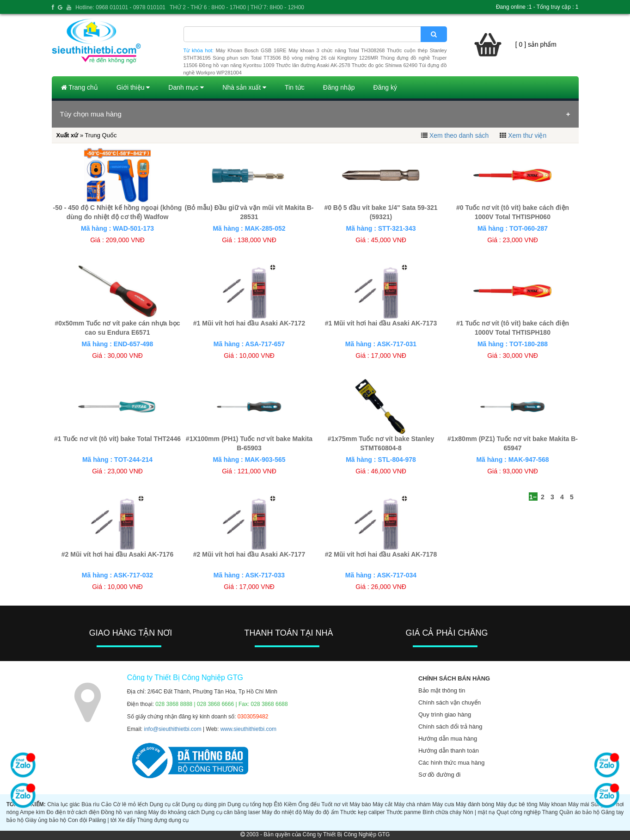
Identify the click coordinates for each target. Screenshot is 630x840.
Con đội (78, 820)
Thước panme (404, 812)
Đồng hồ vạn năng (124, 812)
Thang (550, 812)
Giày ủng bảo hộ (46, 820)
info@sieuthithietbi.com (173, 729)
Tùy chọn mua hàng (91, 114)
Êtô (278, 804)
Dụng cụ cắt (165, 804)
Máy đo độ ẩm (321, 812)
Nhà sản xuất (244, 87)
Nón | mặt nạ (479, 812)
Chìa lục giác (63, 804)
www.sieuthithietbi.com (248, 729)
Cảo (106, 804)
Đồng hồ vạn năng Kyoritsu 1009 (236, 65)
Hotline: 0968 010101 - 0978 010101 (120, 7)
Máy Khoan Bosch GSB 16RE (251, 50)
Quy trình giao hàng (445, 714)
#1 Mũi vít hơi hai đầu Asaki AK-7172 (249, 323)
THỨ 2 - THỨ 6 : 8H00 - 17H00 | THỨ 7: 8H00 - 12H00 (237, 7)
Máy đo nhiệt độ (281, 812)
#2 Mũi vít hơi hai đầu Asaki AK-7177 (249, 554)
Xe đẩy (127, 820)
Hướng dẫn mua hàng (448, 739)
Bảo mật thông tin (442, 690)
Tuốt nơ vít (334, 804)
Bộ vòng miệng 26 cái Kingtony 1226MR (330, 58)
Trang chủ (80, 87)
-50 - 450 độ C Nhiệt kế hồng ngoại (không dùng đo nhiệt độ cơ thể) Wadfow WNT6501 (118, 217)
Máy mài (579, 804)
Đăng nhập (339, 87)
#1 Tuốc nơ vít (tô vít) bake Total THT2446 (117, 439)
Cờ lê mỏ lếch (131, 804)
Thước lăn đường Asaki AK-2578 (313, 65)
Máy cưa (443, 804)
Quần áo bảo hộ (579, 812)
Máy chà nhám (412, 804)
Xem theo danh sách (459, 135)
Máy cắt (382, 804)
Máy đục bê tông (517, 804)
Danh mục (186, 87)
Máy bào (360, 804)
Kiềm (290, 804)
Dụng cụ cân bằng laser (231, 812)
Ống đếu (309, 804)
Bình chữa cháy (442, 812)
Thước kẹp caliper (363, 812)
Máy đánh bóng (475, 804)
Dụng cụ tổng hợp (250, 804)
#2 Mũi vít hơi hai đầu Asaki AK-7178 (381, 554)
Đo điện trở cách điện (73, 812)
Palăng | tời (103, 820)
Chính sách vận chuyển (450, 702)
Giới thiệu (133, 87)
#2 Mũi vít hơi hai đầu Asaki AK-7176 (117, 554)
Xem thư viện (527, 135)
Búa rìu (90, 804)
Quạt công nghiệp (518, 812)
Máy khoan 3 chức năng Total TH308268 (336, 50)
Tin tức (295, 87)
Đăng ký (385, 87)
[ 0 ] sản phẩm (536, 44)
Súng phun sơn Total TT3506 (247, 58)
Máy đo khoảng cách (174, 812)
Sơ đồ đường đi (440, 775)
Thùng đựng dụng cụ (163, 820)
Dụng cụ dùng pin (204, 804)
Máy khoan (553, 804)
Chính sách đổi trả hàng (450, 727)
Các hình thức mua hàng (451, 763)
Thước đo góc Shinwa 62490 (385, 65)
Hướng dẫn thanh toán (449, 751)
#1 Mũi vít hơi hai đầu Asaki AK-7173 (381, 323)
